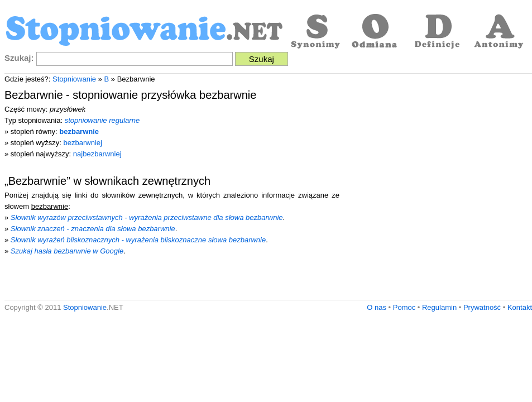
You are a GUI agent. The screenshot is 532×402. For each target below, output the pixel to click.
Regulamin (439, 307)
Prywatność (482, 307)
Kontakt (520, 307)
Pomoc (404, 307)
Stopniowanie (74, 79)
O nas (377, 307)
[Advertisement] (105, 190)
